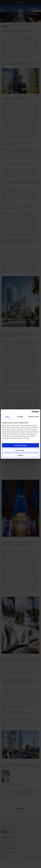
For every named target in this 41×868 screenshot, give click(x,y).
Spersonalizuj (21, 450)
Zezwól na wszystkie (20, 445)
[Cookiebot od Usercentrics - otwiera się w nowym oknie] (31, 412)
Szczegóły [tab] (20, 417)
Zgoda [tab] (7, 417)
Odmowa (20, 455)
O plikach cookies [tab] (33, 417)
